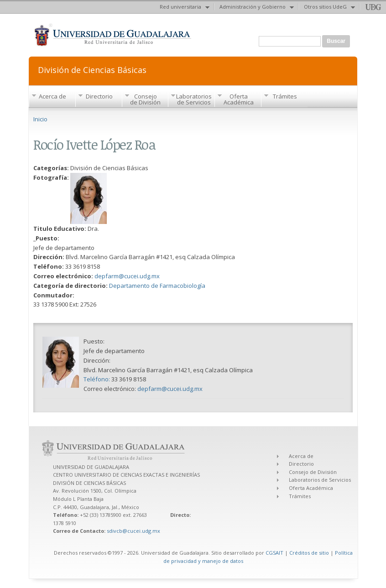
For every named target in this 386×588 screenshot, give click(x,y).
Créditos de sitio (309, 553)
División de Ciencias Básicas (92, 69)
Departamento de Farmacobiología (157, 286)
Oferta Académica (239, 99)
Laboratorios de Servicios (194, 99)
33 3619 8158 (129, 379)
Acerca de (52, 96)
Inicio (40, 119)
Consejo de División (145, 99)
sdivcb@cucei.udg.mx (133, 531)
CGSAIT (274, 553)
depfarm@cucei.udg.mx (127, 276)
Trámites (285, 96)
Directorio (99, 96)
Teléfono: (97, 379)
